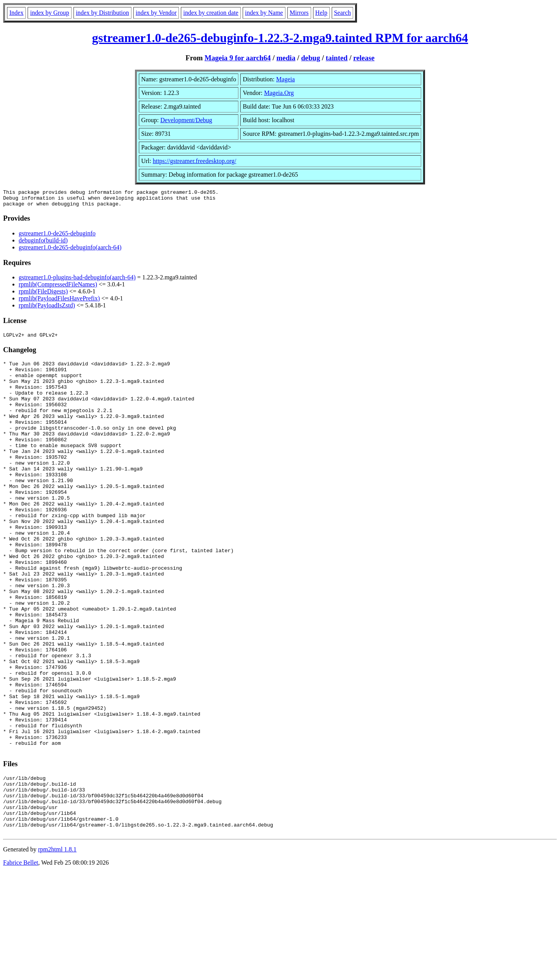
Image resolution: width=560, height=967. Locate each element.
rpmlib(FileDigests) (43, 295)
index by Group (49, 13)
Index (16, 13)
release (364, 58)
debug (311, 58)
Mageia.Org (279, 93)
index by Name (264, 13)
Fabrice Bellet (21, 957)
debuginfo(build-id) (43, 244)
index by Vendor (156, 13)
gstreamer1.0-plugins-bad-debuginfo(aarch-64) (77, 281)
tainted (337, 58)
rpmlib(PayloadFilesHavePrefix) (59, 302)
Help (321, 13)
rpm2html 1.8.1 (57, 944)
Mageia (285, 79)
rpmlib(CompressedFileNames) (58, 288)
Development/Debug (186, 120)
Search (343, 13)
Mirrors (299, 13)
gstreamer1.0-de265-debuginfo (57, 237)
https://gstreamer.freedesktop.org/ (195, 161)
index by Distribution (102, 13)
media (286, 58)
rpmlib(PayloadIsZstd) (47, 309)
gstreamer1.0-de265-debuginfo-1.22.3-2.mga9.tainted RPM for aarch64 (280, 38)
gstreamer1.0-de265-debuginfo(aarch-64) (70, 251)
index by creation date (211, 13)
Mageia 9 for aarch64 (238, 58)
